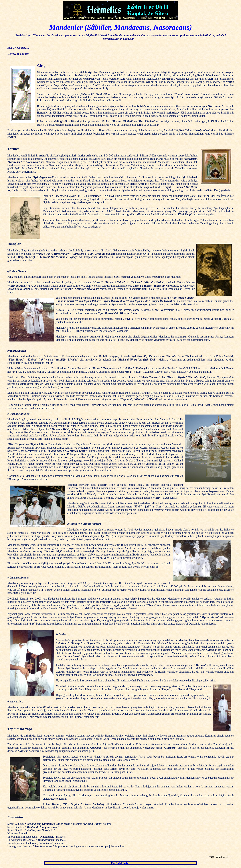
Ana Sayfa (117, 863)
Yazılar (126, 863)
